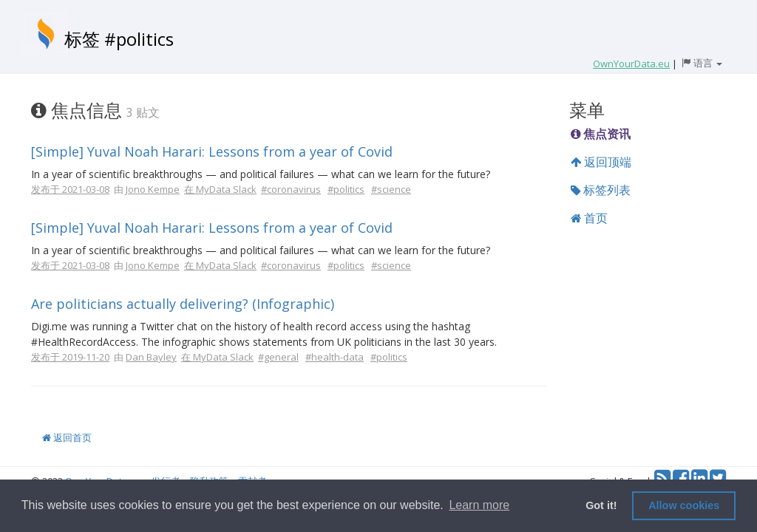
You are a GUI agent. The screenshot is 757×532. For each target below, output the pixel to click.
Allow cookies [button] (684, 505)
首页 (589, 218)
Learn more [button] (479, 505)
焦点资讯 (601, 134)
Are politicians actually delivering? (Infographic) (183, 304)
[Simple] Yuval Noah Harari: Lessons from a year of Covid (212, 151)
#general (278, 357)
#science (391, 189)
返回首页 (67, 437)
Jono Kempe (153, 189)
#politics (346, 189)
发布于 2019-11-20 (70, 357)
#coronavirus (291, 189)
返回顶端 (601, 162)
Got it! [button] (601, 505)
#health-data (335, 357)
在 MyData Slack (220, 189)
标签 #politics (119, 39)
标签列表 (601, 190)
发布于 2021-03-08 (70, 189)
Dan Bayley (151, 357)
